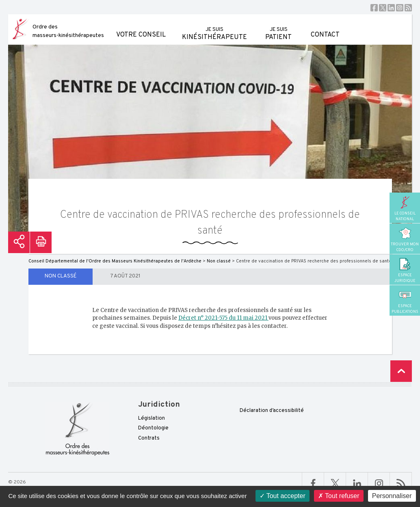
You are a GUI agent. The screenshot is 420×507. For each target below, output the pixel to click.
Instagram (400, 8)
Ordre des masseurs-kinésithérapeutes (68, 31)
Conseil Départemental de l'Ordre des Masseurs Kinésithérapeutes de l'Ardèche (115, 261)
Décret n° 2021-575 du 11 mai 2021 (223, 318)
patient (278, 28)
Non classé (61, 276)
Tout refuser (339, 496)
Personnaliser (392, 496)
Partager (19, 242)
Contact (325, 27)
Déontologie (153, 428)
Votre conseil (141, 27)
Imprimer (41, 242)
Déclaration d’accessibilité (272, 411)
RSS (408, 8)
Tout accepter (283, 496)
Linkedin (391, 8)
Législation (152, 418)
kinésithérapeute (214, 28)
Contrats (149, 438)
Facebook (374, 8)
